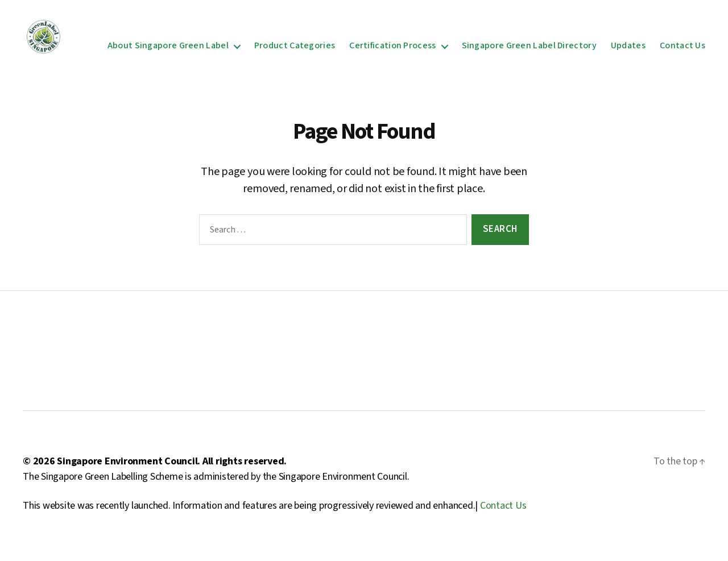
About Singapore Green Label (168, 50)
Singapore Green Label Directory (529, 50)
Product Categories (295, 50)
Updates (628, 50)
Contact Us (682, 50)
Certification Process (392, 50)
